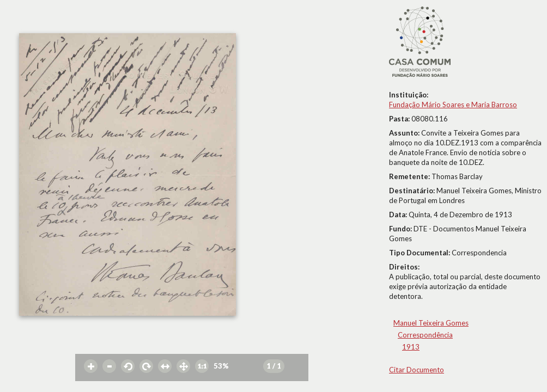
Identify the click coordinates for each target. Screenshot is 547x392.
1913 (411, 347)
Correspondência (425, 335)
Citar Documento (417, 370)
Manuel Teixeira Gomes (431, 323)
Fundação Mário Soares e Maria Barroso (453, 105)
